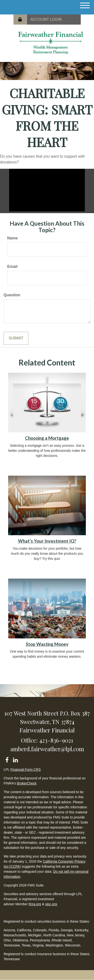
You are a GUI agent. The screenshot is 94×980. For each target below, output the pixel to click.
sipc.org (51, 904)
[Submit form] (16, 338)
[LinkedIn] (15, 759)
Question (12, 295)
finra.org (35, 904)
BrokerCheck (27, 783)
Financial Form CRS (25, 770)
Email (12, 267)
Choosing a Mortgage (47, 438)
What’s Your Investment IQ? (47, 541)
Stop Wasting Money (47, 644)
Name (13, 238)
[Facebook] (7, 759)
